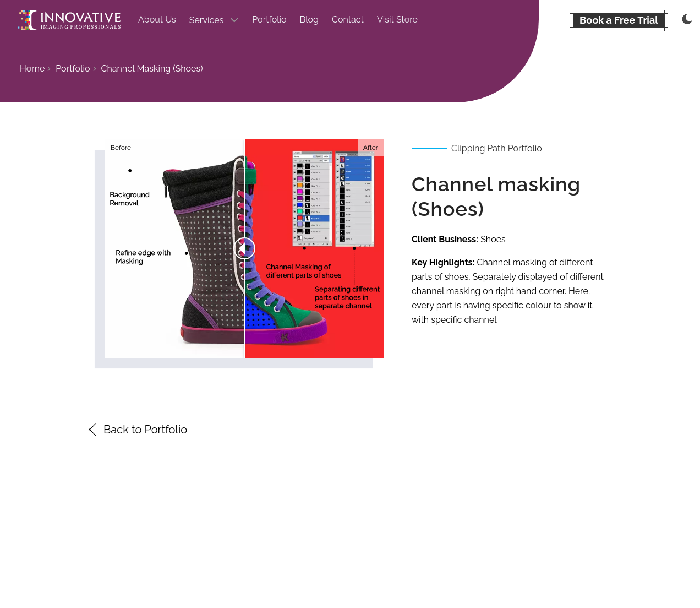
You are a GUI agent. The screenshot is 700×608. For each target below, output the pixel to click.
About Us (157, 20)
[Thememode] (686, 20)
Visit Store (397, 20)
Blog (309, 20)
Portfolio (269, 20)
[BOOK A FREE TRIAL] (619, 20)
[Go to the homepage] (69, 20)
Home (32, 69)
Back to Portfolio (136, 430)
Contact (348, 20)
